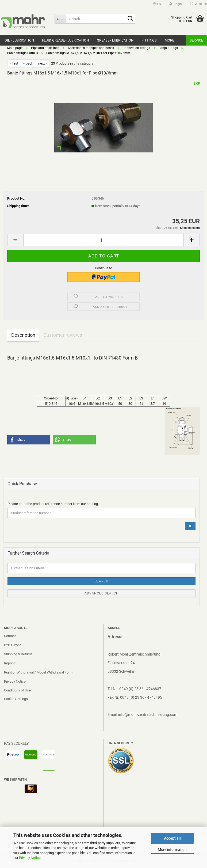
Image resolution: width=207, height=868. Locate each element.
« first (14, 63)
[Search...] (60, 19)
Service (196, 40)
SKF (197, 83)
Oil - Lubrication (19, 40)
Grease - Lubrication (115, 40)
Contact (10, 636)
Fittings (149, 40)
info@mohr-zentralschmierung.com (148, 714)
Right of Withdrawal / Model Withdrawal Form (38, 672)
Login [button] (176, 4)
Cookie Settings (16, 699)
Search (102, 581)
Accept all (172, 838)
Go (190, 526)
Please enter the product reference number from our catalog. (53, 504)
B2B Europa (13, 645)
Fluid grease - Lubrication (65, 40)
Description (23, 335)
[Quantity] (103, 240)
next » (43, 63)
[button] (157, 4)
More (169, 40)
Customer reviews (63, 335)
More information (172, 850)
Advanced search (102, 593)
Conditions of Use (17, 690)
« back (28, 63)
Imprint (9, 663)
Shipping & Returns (18, 654)
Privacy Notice (30, 858)
